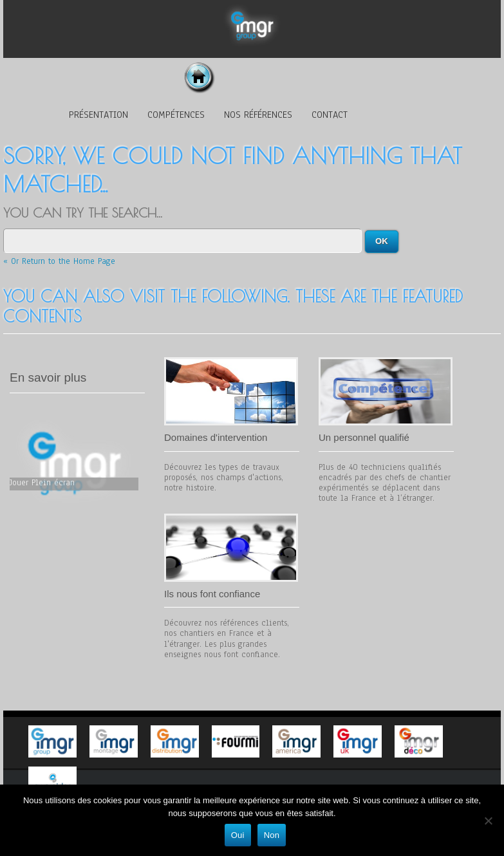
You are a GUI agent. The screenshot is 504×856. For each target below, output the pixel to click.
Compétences (176, 115)
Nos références (258, 115)
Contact (330, 115)
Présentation (98, 115)
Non (272, 835)
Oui (238, 835)
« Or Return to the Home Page (59, 261)
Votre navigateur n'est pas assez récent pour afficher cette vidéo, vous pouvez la (74, 463)
